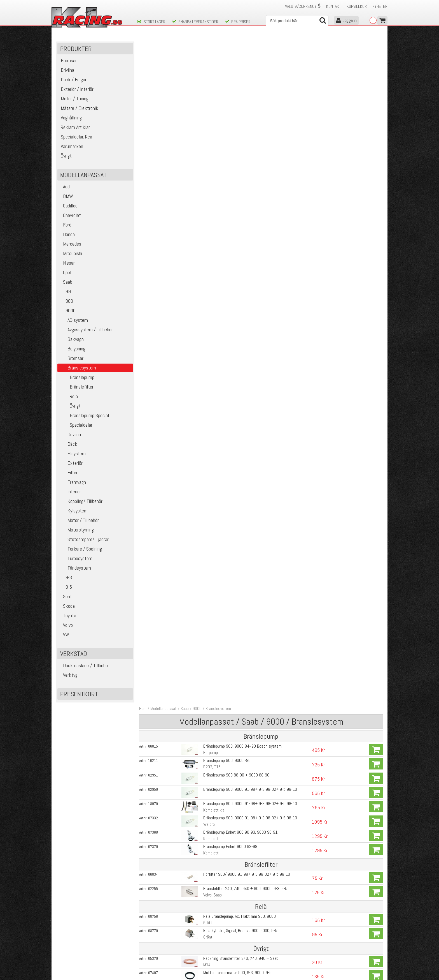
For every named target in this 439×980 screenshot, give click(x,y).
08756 (153, 252)
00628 (153, 820)
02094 (153, 718)
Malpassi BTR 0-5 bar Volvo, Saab (231, 820)
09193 (153, 351)
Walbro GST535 (216, 673)
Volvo (66, 625)
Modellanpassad (216, 826)
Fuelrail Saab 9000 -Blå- (223, 775)
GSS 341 (210, 523)
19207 (153, 611)
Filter (68, 472)
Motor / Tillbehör (79, 520)
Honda (67, 234)
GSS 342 (210, 552)
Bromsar (71, 358)
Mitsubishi (70, 253)
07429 (153, 323)
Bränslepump (77, 377)
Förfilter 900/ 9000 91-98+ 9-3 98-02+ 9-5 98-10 (246, 210)
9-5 (65, 587)
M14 (207, 300)
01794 (153, 848)
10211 (153, 96)
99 (65, 291)
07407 (153, 308)
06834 (153, 210)
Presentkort (79, 694)
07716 (153, 509)
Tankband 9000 (216, 380)
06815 (153, 82)
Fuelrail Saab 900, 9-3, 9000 (227, 790)
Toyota (67, 615)
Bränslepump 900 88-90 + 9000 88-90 (236, 111)
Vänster (210, 386)
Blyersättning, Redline (221, 408)
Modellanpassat (164, 44)
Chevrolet (70, 215)
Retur (208, 372)
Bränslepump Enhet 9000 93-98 (230, 182)
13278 (153, 790)
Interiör (70, 492)
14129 (153, 408)
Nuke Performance (218, 796)
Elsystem (72, 453)
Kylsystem (73, 511)
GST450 (210, 610)
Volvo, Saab (212, 231)
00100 (153, 566)
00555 (153, 523)
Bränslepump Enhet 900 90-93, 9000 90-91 (240, 168)
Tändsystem (75, 568)
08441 (153, 394)
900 (66, 301)
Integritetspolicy (151, 952)
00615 (153, 480)
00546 (153, 495)
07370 (153, 182)
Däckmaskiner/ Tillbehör (84, 665)
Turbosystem (76, 558)
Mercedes (70, 244)
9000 (67, 310)
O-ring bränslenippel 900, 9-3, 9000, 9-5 (237, 337)
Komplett (211, 174)
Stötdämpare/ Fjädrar (84, 539)
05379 (153, 294)
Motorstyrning (76, 530)
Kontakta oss (148, 929)
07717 (153, 538)
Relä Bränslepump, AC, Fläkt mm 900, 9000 (239, 252)
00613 (153, 452)
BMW (66, 196)
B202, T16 (212, 103)
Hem (143, 44)
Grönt (208, 273)
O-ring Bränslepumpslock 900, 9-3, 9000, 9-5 (241, 323)
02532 (153, 761)
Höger (208, 400)
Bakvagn (71, 339)
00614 (153, 466)
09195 (153, 366)
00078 (153, 703)
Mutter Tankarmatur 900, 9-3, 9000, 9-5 (237, 308)
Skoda (67, 606)
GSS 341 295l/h (216, 538)
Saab (66, 282)
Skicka (238, 905)
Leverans (144, 940)
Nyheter (380, 6)
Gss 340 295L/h (217, 509)
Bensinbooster (215, 424)
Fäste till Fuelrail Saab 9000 (227, 805)
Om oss (228, 929)
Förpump (210, 88)
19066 (153, 673)
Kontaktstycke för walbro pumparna (233, 566)
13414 (153, 581)
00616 (153, 834)
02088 (153, 626)
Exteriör (71, 463)
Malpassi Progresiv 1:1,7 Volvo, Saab (233, 834)
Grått (207, 258)
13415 (153, 658)
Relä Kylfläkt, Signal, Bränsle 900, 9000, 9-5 (240, 266)
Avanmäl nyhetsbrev (71, 958)
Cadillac (68, 206)
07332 (153, 154)
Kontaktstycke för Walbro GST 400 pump (237, 732)
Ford (65, 225)
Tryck (207, 358)
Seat (65, 596)
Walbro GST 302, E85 (221, 580)
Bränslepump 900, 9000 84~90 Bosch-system (242, 82)
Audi (65, 187)
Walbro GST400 (216, 595)
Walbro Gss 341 (217, 466)
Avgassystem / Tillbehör (86, 330)
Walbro (209, 160)
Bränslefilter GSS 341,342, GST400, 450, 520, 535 (246, 703)
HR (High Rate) (215, 648)
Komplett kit (213, 146)
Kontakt (334, 6)
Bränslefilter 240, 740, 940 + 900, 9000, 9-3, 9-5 (245, 224)
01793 (153, 864)
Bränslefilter (76, 387)
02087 (153, 595)
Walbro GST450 (216, 626)
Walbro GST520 (216, 657)
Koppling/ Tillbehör (81, 501)
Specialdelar (76, 425)
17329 (153, 805)
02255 (153, 224)
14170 (153, 732)
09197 (153, 337)
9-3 (65, 577)
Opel (65, 272)
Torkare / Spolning (80, 549)
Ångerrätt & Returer (154, 946)
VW (64, 635)
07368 (153, 168)
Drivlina (70, 434)
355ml (208, 415)
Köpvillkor (357, 6)
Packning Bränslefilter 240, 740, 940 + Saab (240, 294)
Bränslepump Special (84, 415)
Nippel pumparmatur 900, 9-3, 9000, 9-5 (237, 351)
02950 (153, 125)
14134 (153, 424)
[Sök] (297, 21)
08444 (153, 380)
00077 (153, 689)
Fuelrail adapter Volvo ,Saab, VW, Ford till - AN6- (242, 864)
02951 (153, 111)
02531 (153, 775)
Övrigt (70, 406)
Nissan (67, 263)
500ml (208, 430)
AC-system (73, 320)
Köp (376, 85)
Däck (68, 444)
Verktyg (68, 675)
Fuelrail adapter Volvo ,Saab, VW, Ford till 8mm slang (247, 848)
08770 (153, 266)
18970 (153, 139)
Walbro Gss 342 (217, 480)
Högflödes (211, 515)
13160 (153, 642)
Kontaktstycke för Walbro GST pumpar (235, 717)
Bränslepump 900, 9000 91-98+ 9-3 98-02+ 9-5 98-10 (250, 125)
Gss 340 (210, 495)
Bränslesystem (218, 44)
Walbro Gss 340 (217, 452)
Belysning (72, 349)
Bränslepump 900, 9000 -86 (227, 96)
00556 (153, 552)
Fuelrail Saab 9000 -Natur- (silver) (232, 761)
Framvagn (72, 482)
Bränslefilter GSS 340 (221, 689)
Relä (68, 396)
